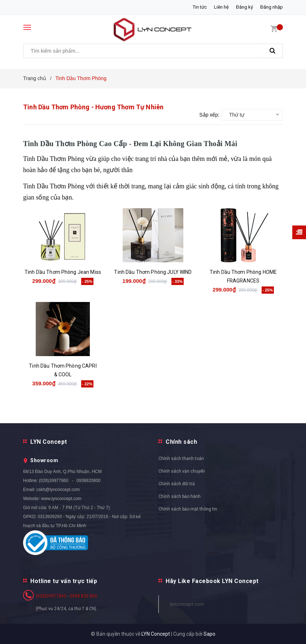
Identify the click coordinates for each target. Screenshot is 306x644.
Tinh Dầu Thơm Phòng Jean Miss (63, 272)
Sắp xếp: (209, 115)
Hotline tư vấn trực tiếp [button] (64, 581)
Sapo (209, 634)
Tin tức (200, 7)
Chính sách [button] (181, 442)
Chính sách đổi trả (177, 484)
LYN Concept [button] (49, 442)
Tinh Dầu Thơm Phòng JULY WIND (153, 272)
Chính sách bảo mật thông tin (188, 509)
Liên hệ (221, 7)
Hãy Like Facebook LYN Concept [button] (212, 581)
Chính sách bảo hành (180, 496)
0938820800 (89, 481)
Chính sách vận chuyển (182, 471)
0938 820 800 (83, 596)
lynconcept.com (187, 604)
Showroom (44, 460)
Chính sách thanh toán (181, 459)
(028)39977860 (54, 481)
